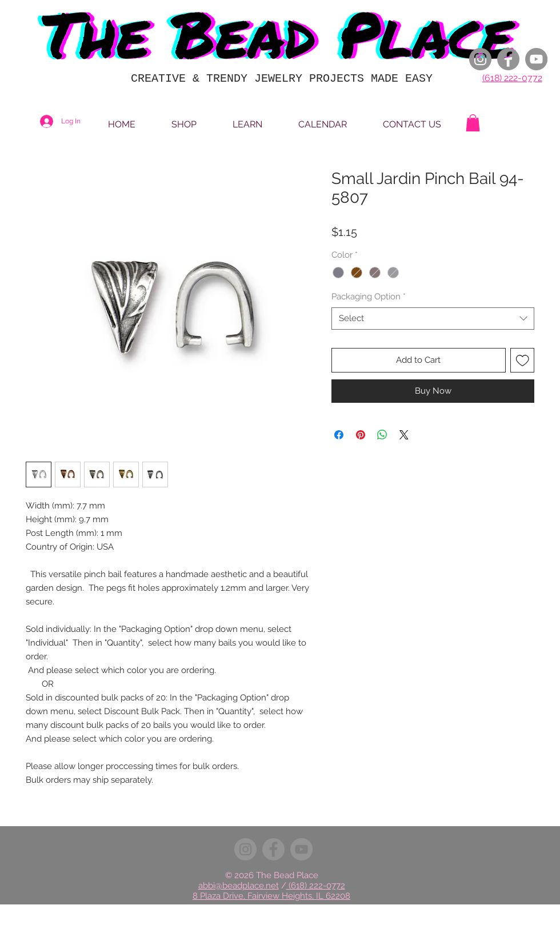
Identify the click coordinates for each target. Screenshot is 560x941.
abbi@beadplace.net (239, 886)
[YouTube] (536, 59)
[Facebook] (508, 59)
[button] (473, 123)
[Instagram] (480, 59)
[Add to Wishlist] (523, 360)
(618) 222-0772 (512, 78)
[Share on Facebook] (339, 435)
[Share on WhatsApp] (382, 435)
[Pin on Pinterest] (361, 435)
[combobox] (433, 319)
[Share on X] (404, 435)
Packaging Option (369, 297)
